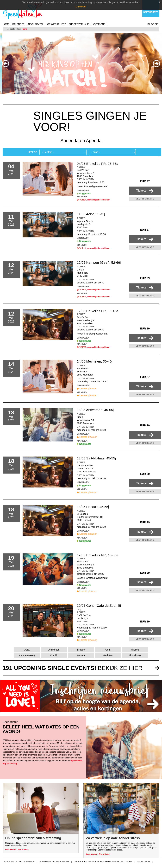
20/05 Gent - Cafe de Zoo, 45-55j (100, 607)
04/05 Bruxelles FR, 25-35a (98, 164)
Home (6, 24)
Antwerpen (54, 650)
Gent (108, 650)
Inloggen (153, 24)
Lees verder (11, 850)
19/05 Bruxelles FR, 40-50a (98, 555)
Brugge (81, 650)
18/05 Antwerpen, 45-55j (95, 410)
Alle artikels (23, 850)
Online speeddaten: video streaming (33, 838)
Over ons (99, 24)
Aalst (27, 650)
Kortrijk (54, 655)
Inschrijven (35, 24)
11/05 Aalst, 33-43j (91, 214)
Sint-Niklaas (135, 655)
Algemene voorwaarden (54, 862)
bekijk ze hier (73, 668)
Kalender (18, 24)
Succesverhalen (80, 24)
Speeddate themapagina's (19, 862)
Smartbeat (144, 862)
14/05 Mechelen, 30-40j (95, 361)
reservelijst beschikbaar (98, 200)
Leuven (81, 655)
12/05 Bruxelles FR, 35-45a (98, 311)
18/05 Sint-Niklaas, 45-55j (96, 458)
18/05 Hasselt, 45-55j (93, 507)
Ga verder (81, 7)
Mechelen (108, 655)
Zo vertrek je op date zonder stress (113, 838)
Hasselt (135, 650)
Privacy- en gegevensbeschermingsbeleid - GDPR (103, 862)
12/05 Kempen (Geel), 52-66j (99, 262)
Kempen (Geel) (27, 655)
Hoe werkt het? (56, 24)
